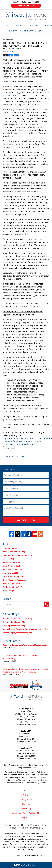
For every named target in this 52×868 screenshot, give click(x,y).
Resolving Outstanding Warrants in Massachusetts (25, 645)
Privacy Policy (26, 799)
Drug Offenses (11, 566)
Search (46, 604)
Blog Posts (26, 817)
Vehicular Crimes (12, 569)
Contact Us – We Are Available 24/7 (26, 813)
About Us (34, 25)
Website (19, 25)
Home (6, 25)
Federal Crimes (12, 583)
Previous (7, 456)
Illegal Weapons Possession (17, 580)
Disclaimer (26, 804)
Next (24, 456)
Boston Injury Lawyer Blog (14, 622)
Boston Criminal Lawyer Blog (26, 16)
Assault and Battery (14, 552)
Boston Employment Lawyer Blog (17, 633)
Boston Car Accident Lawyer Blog (17, 619)
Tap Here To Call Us (26, 6)
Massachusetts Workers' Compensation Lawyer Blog (26, 629)
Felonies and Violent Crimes (17, 555)
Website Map (26, 808)
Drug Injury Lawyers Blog (14, 626)
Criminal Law (11, 548)
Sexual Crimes (13, 447)
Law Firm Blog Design (26, 865)
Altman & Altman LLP (34, 855)
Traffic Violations (12, 587)
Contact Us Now (26, 520)
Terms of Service (31, 828)
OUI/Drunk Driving (13, 576)
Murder (8, 559)
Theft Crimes (11, 573)
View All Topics (9, 591)
